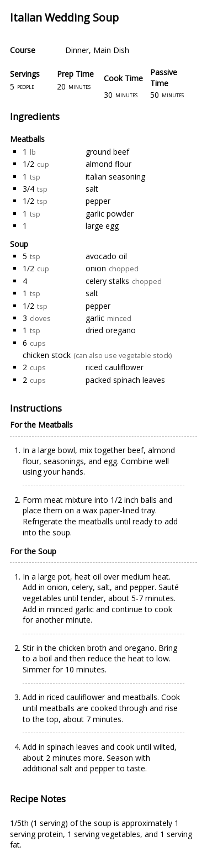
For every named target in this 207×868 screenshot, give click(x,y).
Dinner (77, 50)
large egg (102, 226)
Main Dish (111, 50)
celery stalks (107, 281)
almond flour (108, 164)
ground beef (107, 152)
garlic (95, 318)
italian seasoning (115, 177)
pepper (98, 201)
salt (92, 189)
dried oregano (111, 330)
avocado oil (106, 256)
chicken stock (47, 355)
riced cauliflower (115, 367)
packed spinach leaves (125, 380)
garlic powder (110, 214)
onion (96, 268)
